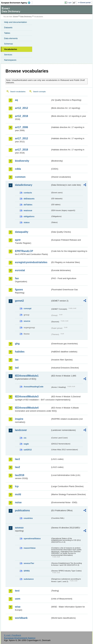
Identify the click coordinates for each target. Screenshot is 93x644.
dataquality (22, 232)
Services (8, 55)
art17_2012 (22, 138)
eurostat (20, 270)
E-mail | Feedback (13, 635)
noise (18, 502)
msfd (18, 494)
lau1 (17, 459)
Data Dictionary (26, 17)
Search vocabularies (18, 92)
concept (28, 308)
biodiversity (22, 161)
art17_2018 (22, 150)
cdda (18, 169)
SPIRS (27, 571)
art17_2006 (22, 127)
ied (17, 368)
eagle (26, 444)
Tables (7, 33)
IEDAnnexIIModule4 (27, 408)
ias (17, 360)
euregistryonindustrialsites (31, 262)
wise (18, 607)
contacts (28, 193)
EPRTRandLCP (24, 251)
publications (22, 510)
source (27, 321)
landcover (21, 430)
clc (25, 438)
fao (17, 278)
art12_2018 (22, 116)
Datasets (8, 27)
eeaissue (28, 210)
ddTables (28, 205)
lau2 (17, 467)
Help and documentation (16, 22)
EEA (17, 3)
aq (16, 100)
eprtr (18, 240)
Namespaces (10, 60)
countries (28, 518)
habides (20, 352)
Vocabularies (11, 49)
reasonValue (30, 548)
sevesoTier (29, 563)
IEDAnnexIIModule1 (27, 376)
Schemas (9, 44)
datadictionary (24, 185)
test (17, 591)
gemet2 (19, 301)
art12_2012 (22, 108)
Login (70, 3)
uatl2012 (28, 450)
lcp (17, 486)
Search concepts (39, 92)
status (27, 222)
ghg (17, 344)
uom (18, 599)
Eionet (16, 17)
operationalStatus (32, 539)
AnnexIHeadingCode (33, 387)
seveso (19, 528)
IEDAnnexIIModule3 (27, 397)
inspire (19, 419)
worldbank (21, 618)
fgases (19, 290)
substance (29, 579)
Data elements (11, 38)
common (20, 177)
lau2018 (20, 475)
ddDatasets (29, 199)
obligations (29, 216)
